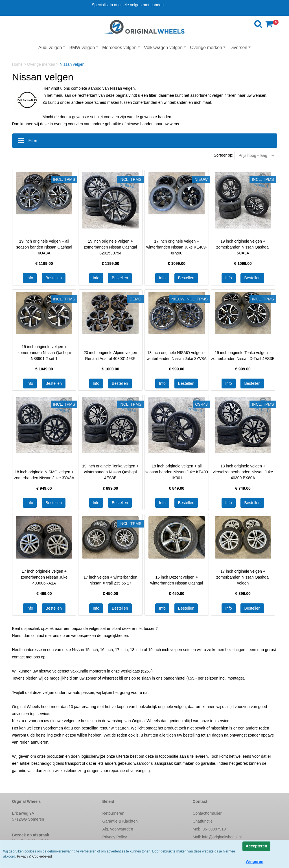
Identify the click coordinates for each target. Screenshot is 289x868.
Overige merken (206, 48)
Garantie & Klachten (120, 821)
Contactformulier (207, 813)
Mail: (217, 837)
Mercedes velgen (119, 48)
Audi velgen (50, 48)
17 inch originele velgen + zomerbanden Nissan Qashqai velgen (243, 577)
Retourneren (113, 813)
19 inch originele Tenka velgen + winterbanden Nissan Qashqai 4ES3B (110, 472)
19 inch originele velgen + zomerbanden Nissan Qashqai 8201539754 (110, 247)
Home (18, 64)
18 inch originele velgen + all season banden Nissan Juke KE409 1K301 (177, 472)
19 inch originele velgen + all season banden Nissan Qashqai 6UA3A (44, 247)
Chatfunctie (202, 821)
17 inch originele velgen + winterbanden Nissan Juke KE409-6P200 (177, 247)
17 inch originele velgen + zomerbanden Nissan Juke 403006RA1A (44, 577)
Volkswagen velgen (163, 48)
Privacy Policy (114, 837)
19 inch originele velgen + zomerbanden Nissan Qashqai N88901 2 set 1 (44, 353)
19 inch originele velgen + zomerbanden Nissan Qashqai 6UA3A (243, 247)
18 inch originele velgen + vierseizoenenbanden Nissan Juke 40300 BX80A (243, 472)
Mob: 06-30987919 (209, 829)
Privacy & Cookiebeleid (34, 856)
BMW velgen (82, 48)
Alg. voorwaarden (118, 829)
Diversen (238, 48)
